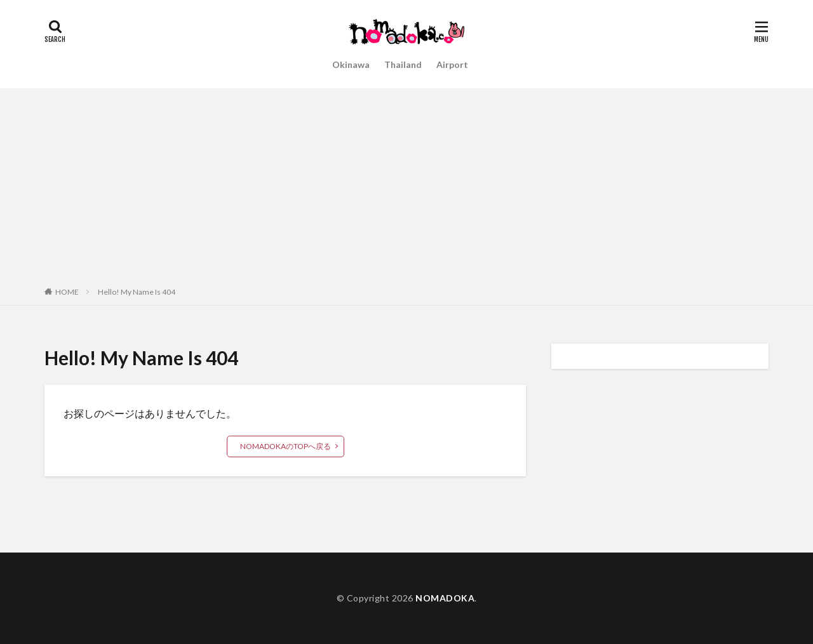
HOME (67, 292)
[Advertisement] (406, 184)
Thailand (403, 64)
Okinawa (351, 64)
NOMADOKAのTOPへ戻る (286, 446)
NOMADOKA (445, 598)
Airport (452, 64)
